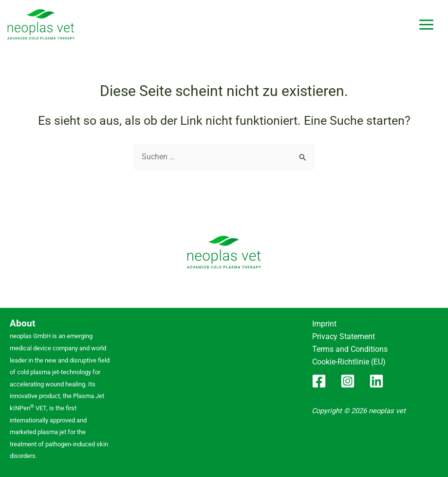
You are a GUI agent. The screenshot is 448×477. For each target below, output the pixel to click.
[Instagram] (348, 378)
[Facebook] (319, 378)
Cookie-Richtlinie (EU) (347, 360)
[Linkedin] (376, 378)
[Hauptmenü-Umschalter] (426, 24)
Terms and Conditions (347, 347)
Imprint (323, 324)
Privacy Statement (341, 335)
